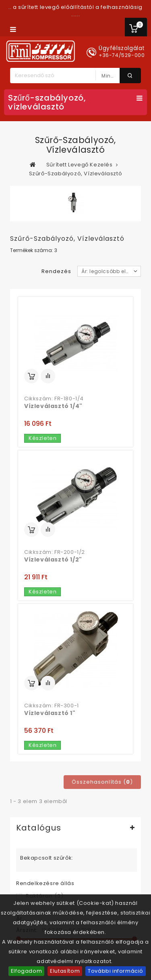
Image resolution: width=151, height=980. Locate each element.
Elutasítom (65, 971)
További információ (116, 971)
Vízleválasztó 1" (50, 713)
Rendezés (56, 271)
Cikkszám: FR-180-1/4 (54, 399)
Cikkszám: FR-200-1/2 (55, 552)
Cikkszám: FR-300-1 (52, 706)
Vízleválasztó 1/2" (53, 559)
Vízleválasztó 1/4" (53, 406)
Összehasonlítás (48, 376)
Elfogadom (26, 971)
